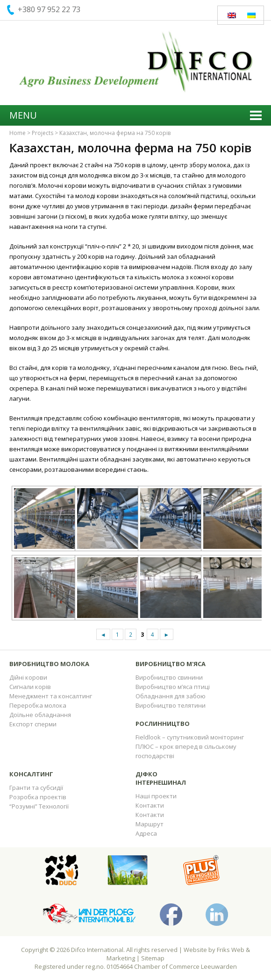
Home (18, 133)
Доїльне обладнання (40, 715)
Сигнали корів (30, 687)
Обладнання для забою (171, 696)
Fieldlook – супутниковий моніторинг (190, 737)
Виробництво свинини (169, 677)
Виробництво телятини (171, 705)
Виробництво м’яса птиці (173, 687)
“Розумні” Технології (39, 806)
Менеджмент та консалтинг (51, 696)
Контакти (150, 805)
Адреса (146, 833)
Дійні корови (28, 677)
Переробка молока (38, 705)
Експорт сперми (33, 724)
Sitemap (153, 958)
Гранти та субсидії (36, 788)
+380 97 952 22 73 (49, 9)
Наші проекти (156, 796)
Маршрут (150, 824)
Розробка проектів (38, 797)
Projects (43, 133)
